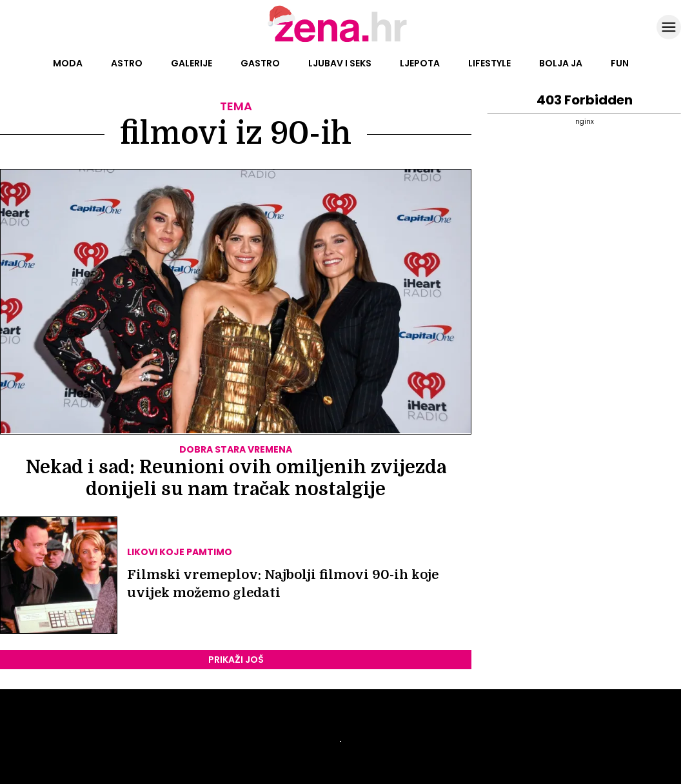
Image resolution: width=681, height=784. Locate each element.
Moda (68, 63)
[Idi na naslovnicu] (341, 41)
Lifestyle (489, 63)
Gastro (260, 63)
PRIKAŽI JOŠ (236, 660)
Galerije (192, 63)
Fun (620, 63)
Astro (127, 63)
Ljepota (420, 63)
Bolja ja (561, 63)
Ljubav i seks (340, 63)
